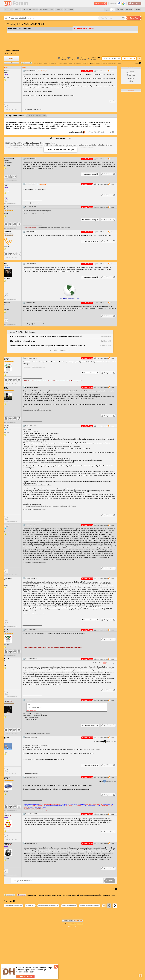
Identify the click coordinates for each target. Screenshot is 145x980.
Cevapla (25, 63)
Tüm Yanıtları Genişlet (36, 116)
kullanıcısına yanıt (104, 663)
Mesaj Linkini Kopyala (101, 71)
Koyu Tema (107, 10)
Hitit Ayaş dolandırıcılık (30, 753)
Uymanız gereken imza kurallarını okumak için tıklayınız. (54, 228)
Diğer (59, 10)
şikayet (42, 753)
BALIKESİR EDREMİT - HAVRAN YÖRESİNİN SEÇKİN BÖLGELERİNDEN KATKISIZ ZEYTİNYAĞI (47, 346)
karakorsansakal (77, 132)
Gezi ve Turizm (63, 63)
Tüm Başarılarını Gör (11, 110)
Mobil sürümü (131, 73)
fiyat (104, 74)
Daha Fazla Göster (60, 350)
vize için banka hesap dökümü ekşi (48, 906)
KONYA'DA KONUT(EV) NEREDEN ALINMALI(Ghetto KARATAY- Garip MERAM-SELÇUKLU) (46, 336)
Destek (137, 9)
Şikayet (111, 71)
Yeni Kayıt (135, 3)
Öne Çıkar (11, 63)
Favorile (21, 895)
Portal (18, 10)
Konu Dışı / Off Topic (50, 63)
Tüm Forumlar (38, 63)
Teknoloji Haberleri (30, 10)
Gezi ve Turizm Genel (75, 63)
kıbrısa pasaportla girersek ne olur (90, 906)
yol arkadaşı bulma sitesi (69, 906)
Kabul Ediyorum (25, 976)
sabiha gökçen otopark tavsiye (13, 906)
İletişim (120, 9)
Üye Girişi (101, 3)
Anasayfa (9, 10)
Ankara (33, 78)
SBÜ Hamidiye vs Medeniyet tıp (22, 341)
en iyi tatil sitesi (30, 906)
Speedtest (69, 10)
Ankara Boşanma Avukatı (31, 773)
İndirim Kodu (47, 10)
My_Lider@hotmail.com (31, 506)
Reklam (129, 9)
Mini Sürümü (131, 75)
